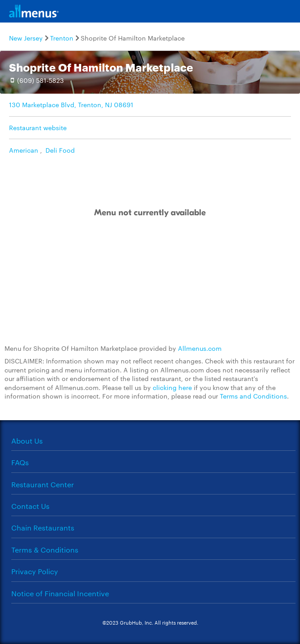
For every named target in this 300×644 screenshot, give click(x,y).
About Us (27, 441)
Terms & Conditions (45, 550)
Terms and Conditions (253, 396)
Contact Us (30, 506)
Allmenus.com (200, 348)
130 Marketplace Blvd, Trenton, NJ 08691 (71, 104)
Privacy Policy (35, 571)
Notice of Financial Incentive (60, 593)
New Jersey (26, 38)
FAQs (20, 462)
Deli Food (60, 150)
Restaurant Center (43, 484)
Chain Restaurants (43, 528)
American (24, 150)
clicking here (172, 387)
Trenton (62, 38)
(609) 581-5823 (41, 80)
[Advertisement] (150, 281)
